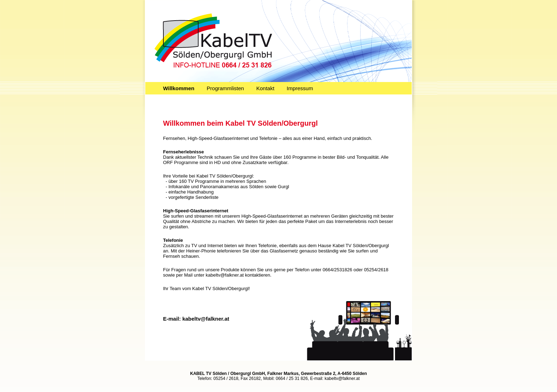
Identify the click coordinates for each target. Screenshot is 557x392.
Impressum (300, 88)
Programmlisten (225, 88)
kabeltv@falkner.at (342, 379)
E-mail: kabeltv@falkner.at (196, 319)
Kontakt (266, 88)
